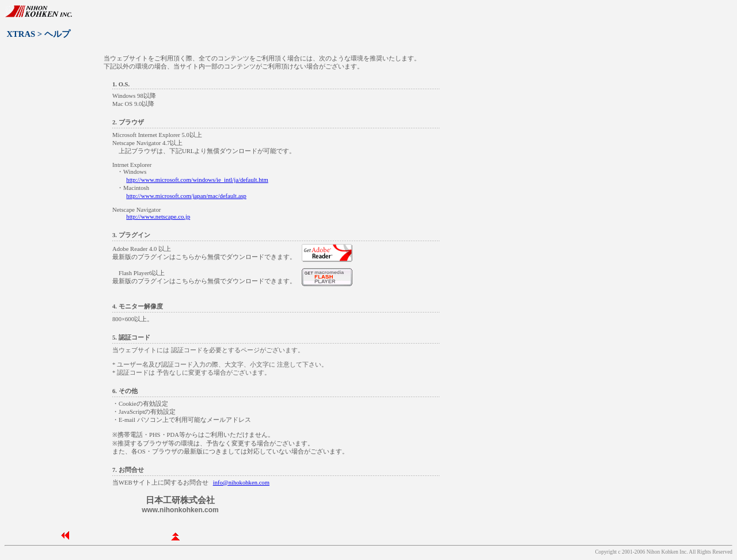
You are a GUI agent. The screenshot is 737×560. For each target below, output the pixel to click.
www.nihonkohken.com (180, 510)
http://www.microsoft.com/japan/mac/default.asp (186, 196)
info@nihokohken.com (241, 483)
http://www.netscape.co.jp (158, 217)
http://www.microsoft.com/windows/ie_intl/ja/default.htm (197, 180)
